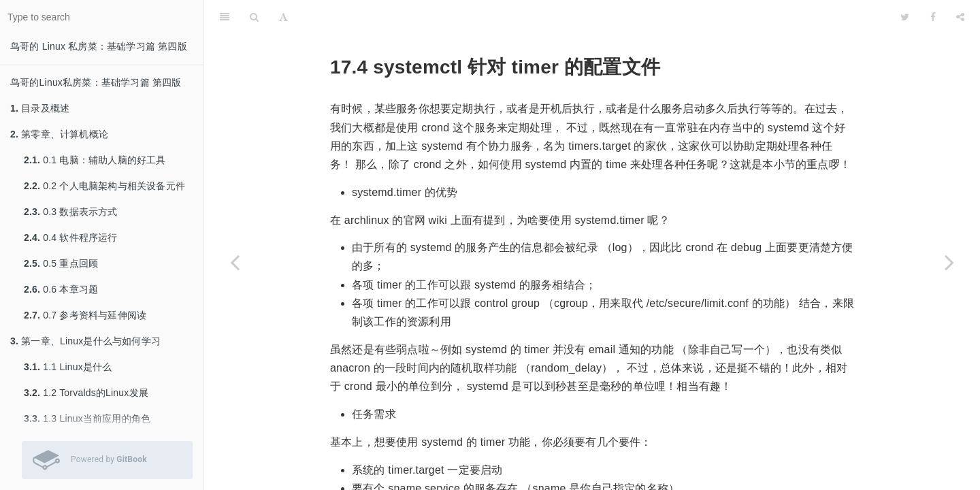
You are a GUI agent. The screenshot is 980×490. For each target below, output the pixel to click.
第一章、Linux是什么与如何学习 (85, 341)
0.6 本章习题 (61, 289)
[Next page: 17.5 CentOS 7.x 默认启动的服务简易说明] (949, 262)
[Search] (254, 17)
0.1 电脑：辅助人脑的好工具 (95, 160)
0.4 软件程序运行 (71, 238)
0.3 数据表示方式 (71, 212)
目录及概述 (40, 108)
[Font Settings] (283, 17)
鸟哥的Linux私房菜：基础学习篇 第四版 (96, 82)
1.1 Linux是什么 (68, 367)
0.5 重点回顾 (61, 263)
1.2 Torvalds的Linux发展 (86, 393)
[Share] (960, 17)
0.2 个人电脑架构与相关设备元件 (104, 186)
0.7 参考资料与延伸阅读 (85, 315)
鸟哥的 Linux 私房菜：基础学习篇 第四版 (99, 46)
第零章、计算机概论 (59, 134)
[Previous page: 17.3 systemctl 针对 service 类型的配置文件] (235, 262)
